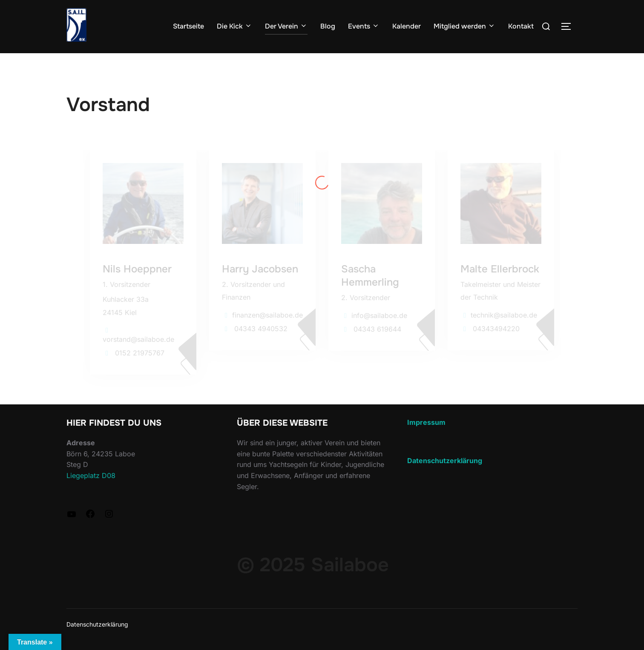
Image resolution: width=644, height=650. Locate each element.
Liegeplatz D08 (91, 475)
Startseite (188, 26)
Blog (328, 26)
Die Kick (234, 26)
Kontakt (521, 26)
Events (364, 26)
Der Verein (286, 26)
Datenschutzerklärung (97, 624)
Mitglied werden (464, 26)
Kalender (407, 26)
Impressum (426, 422)
